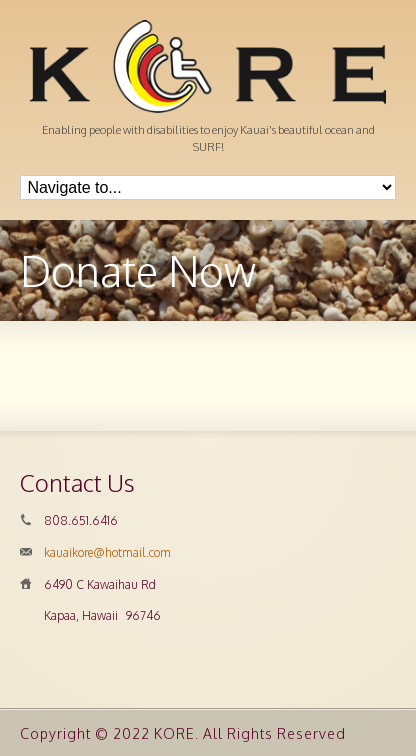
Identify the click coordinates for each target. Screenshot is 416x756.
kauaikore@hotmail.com (107, 552)
